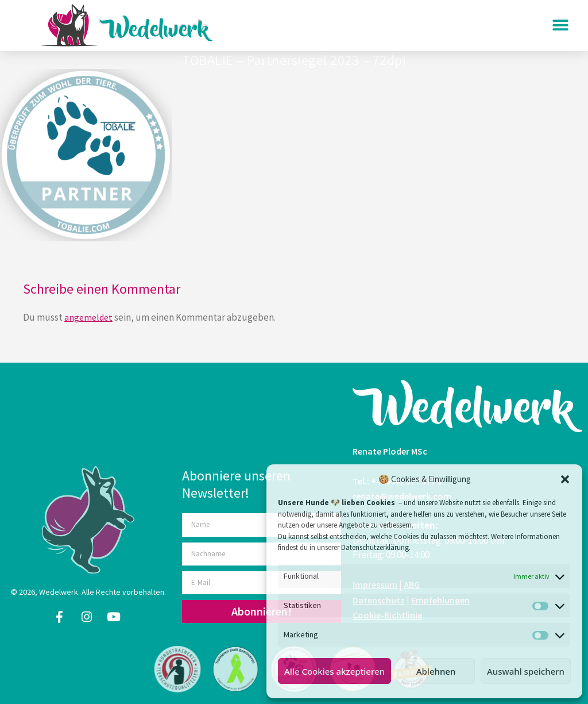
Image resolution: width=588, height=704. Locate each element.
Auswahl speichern (526, 671)
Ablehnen (436, 671)
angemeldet (88, 317)
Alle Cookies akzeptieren (334, 671)
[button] (565, 479)
